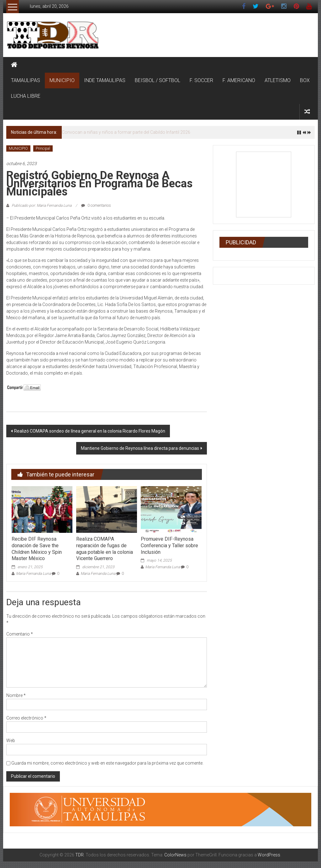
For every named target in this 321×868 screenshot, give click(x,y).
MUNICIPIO (62, 80)
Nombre (16, 695)
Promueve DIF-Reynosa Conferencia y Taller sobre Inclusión (169, 546)
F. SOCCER (201, 80)
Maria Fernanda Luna (33, 574)
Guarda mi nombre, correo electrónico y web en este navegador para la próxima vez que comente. (107, 763)
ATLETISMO (278, 80)
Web (11, 741)
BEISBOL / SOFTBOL (158, 80)
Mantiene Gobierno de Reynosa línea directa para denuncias (140, 448)
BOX (305, 80)
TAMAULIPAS (26, 80)
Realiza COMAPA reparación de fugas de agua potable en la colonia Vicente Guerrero (105, 549)
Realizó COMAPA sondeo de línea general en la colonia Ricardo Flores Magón (90, 431)
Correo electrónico (26, 718)
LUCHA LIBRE (26, 96)
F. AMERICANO (239, 80)
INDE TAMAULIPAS (105, 80)
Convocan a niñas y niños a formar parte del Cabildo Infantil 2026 (126, 132)
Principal (43, 148)
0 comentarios (96, 205)
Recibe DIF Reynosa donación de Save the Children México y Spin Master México (37, 549)
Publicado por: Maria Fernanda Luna (42, 205)
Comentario (20, 634)
